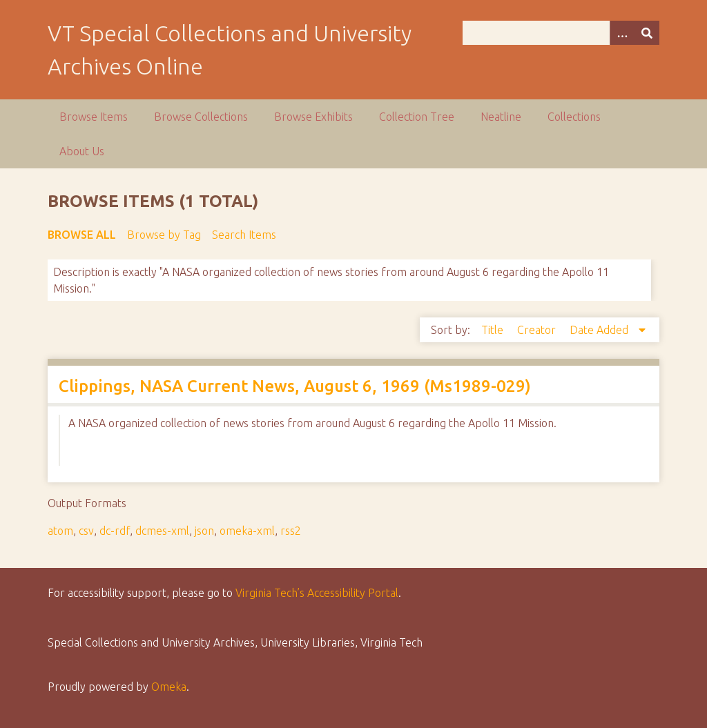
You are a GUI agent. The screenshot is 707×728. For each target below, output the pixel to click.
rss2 (291, 531)
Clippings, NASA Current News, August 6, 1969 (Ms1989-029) (295, 386)
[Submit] (647, 33)
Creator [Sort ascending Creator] (538, 330)
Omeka (169, 687)
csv (86, 531)
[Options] (622, 33)
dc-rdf (115, 531)
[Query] (561, 33)
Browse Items (94, 117)
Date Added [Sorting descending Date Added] (600, 330)
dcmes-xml (162, 531)
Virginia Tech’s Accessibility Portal (317, 593)
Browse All (82, 235)
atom (60, 531)
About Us (82, 151)
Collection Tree (417, 117)
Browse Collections (201, 117)
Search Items (244, 235)
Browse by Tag (164, 235)
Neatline (501, 117)
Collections (574, 117)
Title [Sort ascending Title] (494, 330)
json (204, 531)
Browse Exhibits (313, 117)
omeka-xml (247, 531)
